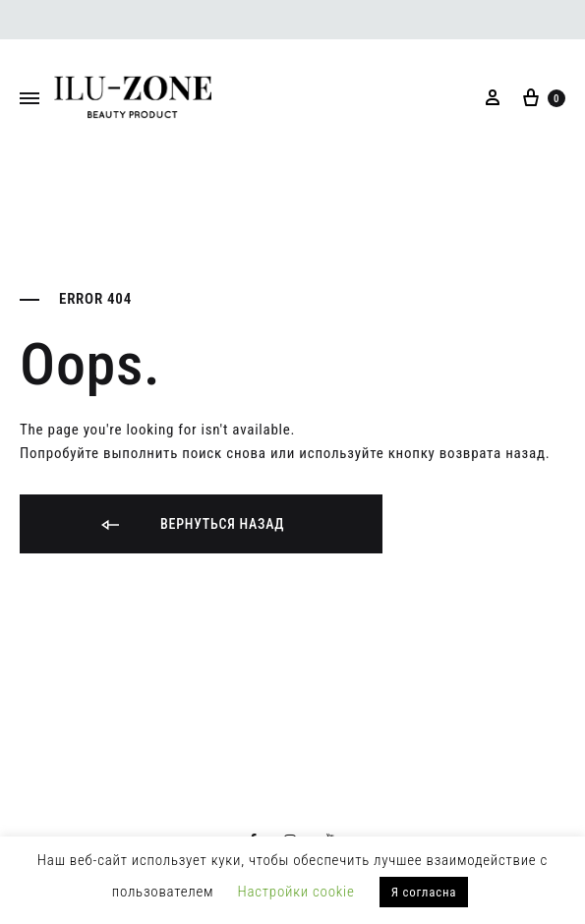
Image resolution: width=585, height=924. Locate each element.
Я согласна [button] (424, 892)
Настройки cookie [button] (296, 892)
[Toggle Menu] (29, 99)
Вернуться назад (191, 525)
